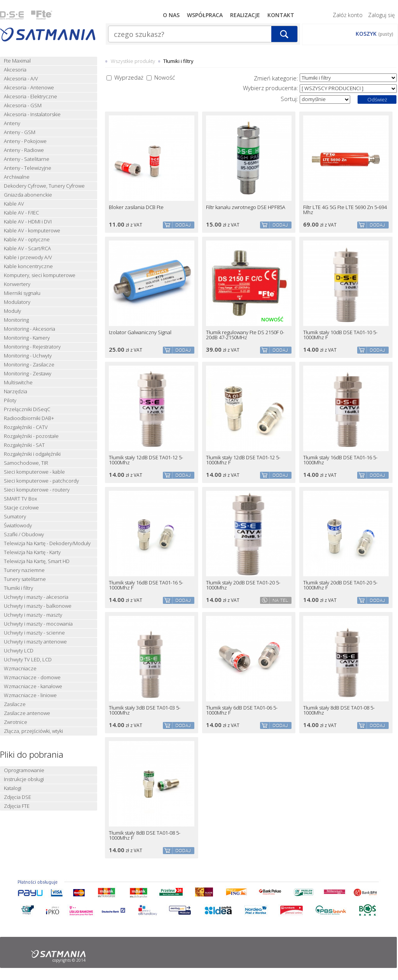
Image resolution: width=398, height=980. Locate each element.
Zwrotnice (16, 722)
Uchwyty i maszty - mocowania (38, 624)
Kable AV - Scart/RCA (27, 248)
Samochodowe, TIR (26, 463)
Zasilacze (15, 704)
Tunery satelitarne (25, 579)
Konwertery (17, 284)
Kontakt (281, 15)
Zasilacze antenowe (27, 713)
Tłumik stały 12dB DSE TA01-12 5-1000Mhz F (243, 460)
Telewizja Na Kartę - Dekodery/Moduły (47, 543)
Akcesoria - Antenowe (29, 88)
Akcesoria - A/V (21, 79)
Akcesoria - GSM (23, 105)
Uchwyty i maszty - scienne (34, 633)
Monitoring (16, 320)
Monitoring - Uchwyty (28, 356)
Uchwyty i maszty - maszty (33, 615)
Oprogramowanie (24, 770)
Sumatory (15, 517)
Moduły (12, 311)
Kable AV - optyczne (27, 240)
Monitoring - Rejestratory (32, 347)
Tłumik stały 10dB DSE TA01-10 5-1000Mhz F (340, 335)
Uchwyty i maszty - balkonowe (38, 606)
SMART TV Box (20, 499)
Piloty (10, 400)
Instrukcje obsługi (24, 779)
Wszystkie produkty (133, 61)
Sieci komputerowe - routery (37, 490)
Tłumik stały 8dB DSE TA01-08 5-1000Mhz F (145, 835)
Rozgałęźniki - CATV (26, 427)
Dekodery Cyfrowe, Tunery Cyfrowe (44, 186)
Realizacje (245, 15)
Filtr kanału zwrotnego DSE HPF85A (246, 207)
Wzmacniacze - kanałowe (33, 686)
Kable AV (14, 204)
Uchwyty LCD (19, 651)
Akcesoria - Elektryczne (31, 97)
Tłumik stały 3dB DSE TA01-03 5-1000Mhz (145, 710)
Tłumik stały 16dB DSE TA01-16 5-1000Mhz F (146, 585)
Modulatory (17, 302)
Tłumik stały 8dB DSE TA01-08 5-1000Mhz (339, 710)
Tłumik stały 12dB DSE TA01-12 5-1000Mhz (146, 460)
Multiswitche (18, 383)
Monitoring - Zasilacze (29, 365)
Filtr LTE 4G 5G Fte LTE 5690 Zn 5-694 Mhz (345, 210)
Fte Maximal (17, 61)
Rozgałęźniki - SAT (24, 445)
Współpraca (205, 15)
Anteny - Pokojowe (25, 141)
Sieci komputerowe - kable (34, 472)
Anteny (12, 123)
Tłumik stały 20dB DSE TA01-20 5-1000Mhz (243, 585)
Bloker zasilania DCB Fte (136, 207)
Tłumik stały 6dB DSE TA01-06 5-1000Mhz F (242, 710)
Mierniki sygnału (22, 293)
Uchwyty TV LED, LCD (28, 660)
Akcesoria (15, 70)
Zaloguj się (381, 15)
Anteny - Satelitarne (27, 159)
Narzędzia (16, 391)
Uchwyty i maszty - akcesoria (36, 597)
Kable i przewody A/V (28, 257)
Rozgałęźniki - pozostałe (31, 436)
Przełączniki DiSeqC (27, 409)
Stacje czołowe (21, 508)
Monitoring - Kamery (27, 338)
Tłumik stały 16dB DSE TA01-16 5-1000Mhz (340, 460)
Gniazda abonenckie (28, 195)
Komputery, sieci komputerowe (40, 275)
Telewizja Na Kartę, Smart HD (37, 561)
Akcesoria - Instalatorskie (32, 114)
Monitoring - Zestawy (28, 374)
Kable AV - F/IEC (21, 213)
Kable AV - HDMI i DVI (28, 222)
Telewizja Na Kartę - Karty (32, 552)
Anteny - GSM (20, 132)
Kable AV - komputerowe (32, 231)
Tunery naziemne (24, 570)
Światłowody (18, 526)
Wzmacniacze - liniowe (30, 695)
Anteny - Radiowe (24, 150)
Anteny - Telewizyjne (28, 168)
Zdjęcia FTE (17, 806)
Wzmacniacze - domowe (32, 677)
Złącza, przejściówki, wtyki (33, 731)
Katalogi (13, 788)
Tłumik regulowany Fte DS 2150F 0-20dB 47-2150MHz (245, 335)
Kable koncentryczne (28, 266)
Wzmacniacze (20, 669)
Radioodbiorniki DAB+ (29, 418)
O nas (171, 15)
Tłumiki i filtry (18, 588)
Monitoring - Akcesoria (30, 329)
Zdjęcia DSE (17, 797)
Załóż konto (348, 15)
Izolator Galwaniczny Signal (140, 332)
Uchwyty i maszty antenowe (35, 642)
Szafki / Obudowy (24, 534)
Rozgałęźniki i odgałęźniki (32, 454)
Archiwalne (17, 177)
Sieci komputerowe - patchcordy (41, 481)
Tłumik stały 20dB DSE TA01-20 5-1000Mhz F (340, 585)
